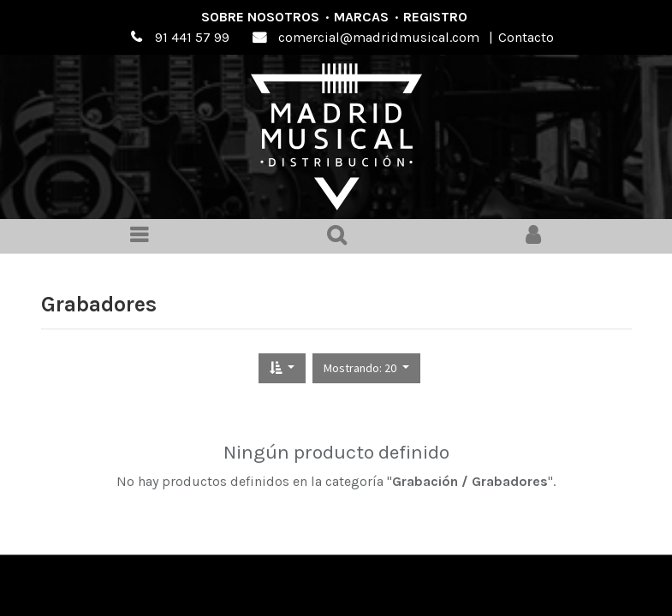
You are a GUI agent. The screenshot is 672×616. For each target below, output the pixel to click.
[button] (282, 368)
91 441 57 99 (192, 37)
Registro (435, 17)
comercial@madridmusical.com (379, 37)
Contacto (526, 37)
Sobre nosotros (260, 17)
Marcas (361, 17)
